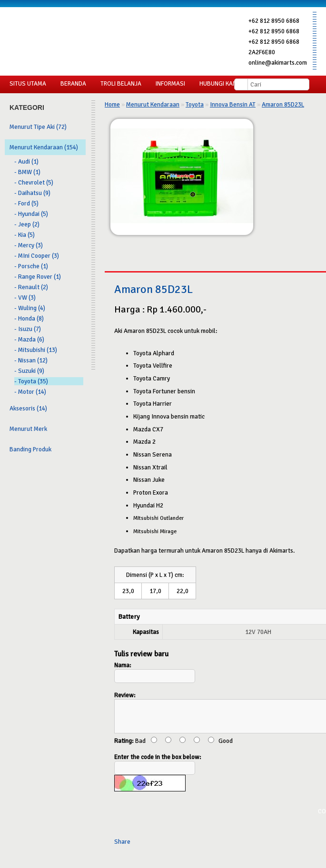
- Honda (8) (29, 318)
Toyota (195, 104)
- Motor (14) (30, 392)
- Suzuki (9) (29, 371)
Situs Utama (28, 84)
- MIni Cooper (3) (37, 256)
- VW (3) (25, 297)
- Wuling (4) (30, 308)
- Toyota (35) (31, 381)
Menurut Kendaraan (153, 104)
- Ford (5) (26, 203)
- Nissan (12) (31, 360)
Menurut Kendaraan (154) (44, 147)
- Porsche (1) (31, 266)
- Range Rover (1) (38, 277)
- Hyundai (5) (31, 214)
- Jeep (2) (27, 224)
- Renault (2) (31, 287)
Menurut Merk (28, 429)
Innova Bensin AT (233, 104)
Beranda (73, 84)
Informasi (170, 84)
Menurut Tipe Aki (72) (38, 127)
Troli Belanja (121, 84)
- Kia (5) (25, 235)
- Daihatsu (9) (32, 193)
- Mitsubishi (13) (36, 350)
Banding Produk (30, 449)
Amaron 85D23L (283, 104)
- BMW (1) (27, 172)
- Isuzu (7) (28, 329)
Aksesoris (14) (28, 408)
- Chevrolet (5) (34, 182)
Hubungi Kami (219, 84)
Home (112, 104)
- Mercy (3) (29, 245)
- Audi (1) (26, 161)
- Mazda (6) (29, 339)
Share (122, 847)
